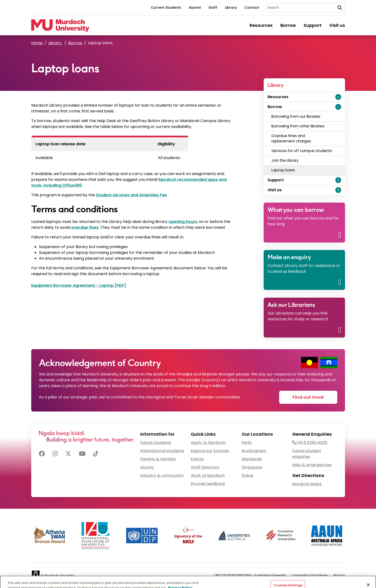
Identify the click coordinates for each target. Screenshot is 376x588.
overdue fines (85, 227)
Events (197, 459)
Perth (247, 443)
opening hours (183, 222)
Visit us (337, 25)
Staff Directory (205, 467)
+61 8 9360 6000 (312, 443)
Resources (261, 25)
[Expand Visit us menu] (338, 190)
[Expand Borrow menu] (338, 107)
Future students (156, 443)
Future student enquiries (307, 454)
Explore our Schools (210, 451)
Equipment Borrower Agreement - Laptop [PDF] (79, 285)
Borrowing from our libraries (296, 116)
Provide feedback (208, 484)
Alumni (195, 7)
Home (37, 43)
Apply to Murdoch (208, 443)
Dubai (247, 475)
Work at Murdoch (208, 475)
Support (313, 25)
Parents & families (158, 459)
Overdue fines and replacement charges (291, 139)
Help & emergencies (312, 465)
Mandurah (252, 459)
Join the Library (286, 160)
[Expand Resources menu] (338, 97)
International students (162, 451)
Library (231, 7)
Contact (252, 7)
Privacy (339, 575)
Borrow (288, 25)
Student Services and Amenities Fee (131, 195)
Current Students (166, 7)
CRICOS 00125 (225, 575)
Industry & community (162, 475)
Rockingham (254, 451)
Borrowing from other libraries (299, 126)
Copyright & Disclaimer (310, 575)
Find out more (308, 397)
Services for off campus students (302, 151)
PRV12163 (244, 575)
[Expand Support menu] (338, 180)
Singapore (252, 467)
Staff (213, 7)
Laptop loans (283, 170)
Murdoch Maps (307, 484)
